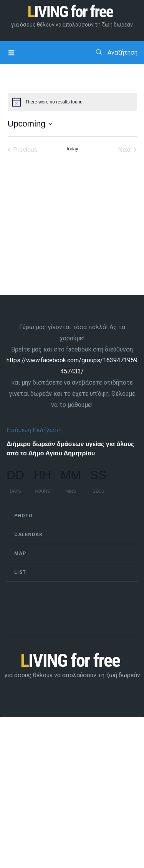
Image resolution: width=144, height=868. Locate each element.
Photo (23, 516)
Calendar (28, 535)
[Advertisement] (72, 792)
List (20, 572)
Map (20, 553)
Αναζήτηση (117, 53)
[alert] (72, 102)
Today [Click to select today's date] (72, 149)
